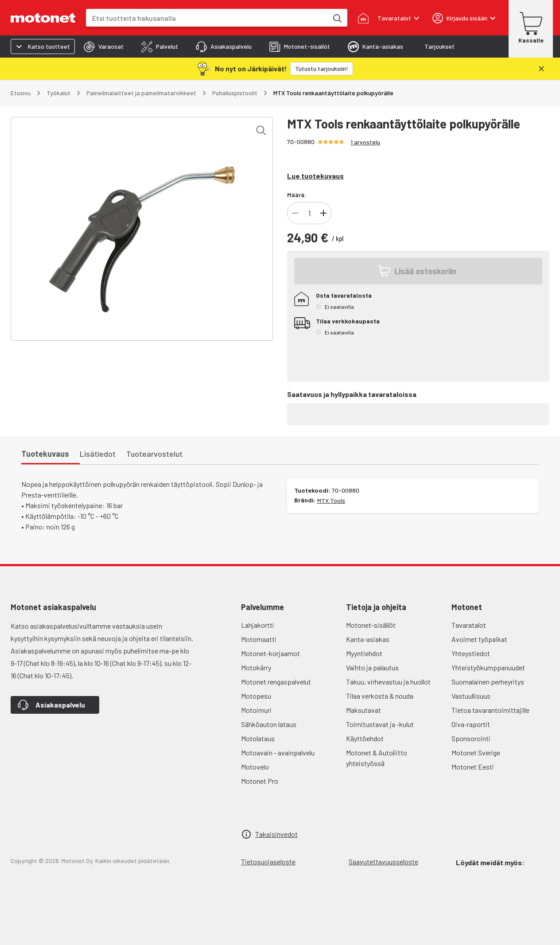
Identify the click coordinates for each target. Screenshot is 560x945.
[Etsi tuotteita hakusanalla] (337, 18)
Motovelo (255, 767)
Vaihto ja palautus (372, 667)
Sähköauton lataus (269, 724)
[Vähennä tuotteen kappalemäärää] (295, 213)
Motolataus (258, 738)
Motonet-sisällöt (371, 625)
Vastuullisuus (471, 696)
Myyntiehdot (364, 653)
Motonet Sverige (476, 752)
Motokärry (256, 667)
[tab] (104, 47)
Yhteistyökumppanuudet (488, 667)
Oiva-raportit (471, 724)
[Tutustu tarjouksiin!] (322, 69)
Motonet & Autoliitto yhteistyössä (377, 758)
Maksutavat (364, 710)
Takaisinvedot (276, 834)
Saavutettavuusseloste (383, 861)
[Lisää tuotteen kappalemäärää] (323, 213)
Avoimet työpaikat (479, 639)
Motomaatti (259, 639)
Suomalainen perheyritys (488, 682)
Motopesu (256, 696)
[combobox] (207, 18)
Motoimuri (256, 710)
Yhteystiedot (471, 653)
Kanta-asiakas (368, 639)
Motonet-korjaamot (270, 653)
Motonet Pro (260, 781)
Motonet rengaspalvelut (276, 682)
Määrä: (297, 195)
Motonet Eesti (473, 767)
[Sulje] (541, 69)
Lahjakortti (258, 625)
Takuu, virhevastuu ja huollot (388, 682)
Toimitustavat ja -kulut (380, 724)
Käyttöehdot (365, 738)
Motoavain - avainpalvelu (278, 752)
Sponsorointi (471, 738)
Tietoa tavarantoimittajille (490, 710)
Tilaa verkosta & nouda (380, 696)
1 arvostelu (365, 142)
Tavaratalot (469, 625)
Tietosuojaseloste (268, 861)
